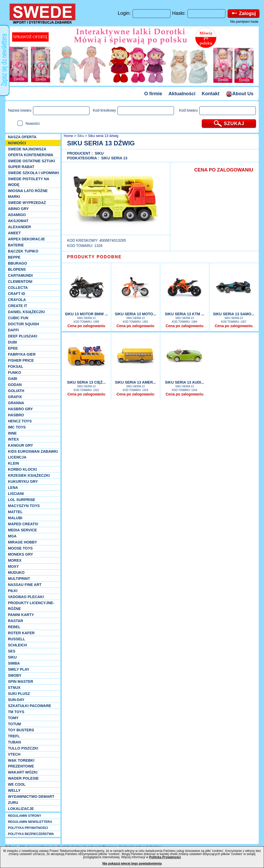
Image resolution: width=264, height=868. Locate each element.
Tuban (14, 742)
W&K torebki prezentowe (21, 763)
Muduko (16, 573)
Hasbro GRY (20, 409)
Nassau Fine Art (25, 585)
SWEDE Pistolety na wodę (29, 182)
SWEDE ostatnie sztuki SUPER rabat (31, 164)
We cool (17, 784)
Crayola (17, 300)
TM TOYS (16, 712)
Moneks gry (20, 554)
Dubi (12, 342)
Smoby (15, 675)
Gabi (13, 379)
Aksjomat (18, 221)
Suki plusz (19, 694)
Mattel (15, 512)
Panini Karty (21, 615)
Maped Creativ (23, 524)
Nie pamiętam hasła (244, 22)
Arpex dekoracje (26, 239)
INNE (12, 433)
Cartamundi (20, 275)
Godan (15, 385)
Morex (15, 560)
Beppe (14, 257)
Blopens (17, 269)
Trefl (14, 736)
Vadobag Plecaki (26, 597)
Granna (16, 403)
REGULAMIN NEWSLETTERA (30, 822)
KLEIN (13, 463)
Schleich (17, 645)
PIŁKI (13, 591)
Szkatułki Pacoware (30, 706)
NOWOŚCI (17, 143)
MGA (12, 536)
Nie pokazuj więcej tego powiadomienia (132, 864)
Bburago (17, 263)
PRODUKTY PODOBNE (94, 257)
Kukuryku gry (23, 481)
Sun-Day (16, 700)
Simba (14, 663)
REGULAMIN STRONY (25, 816)
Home (68, 136)
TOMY (13, 718)
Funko (15, 373)
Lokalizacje (21, 809)
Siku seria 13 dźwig (103, 136)
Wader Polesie (23, 778)
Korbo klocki (22, 469)
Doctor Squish (23, 324)
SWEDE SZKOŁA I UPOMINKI (34, 173)
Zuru (13, 803)
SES (12, 651)
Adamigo (17, 215)
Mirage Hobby (22, 542)
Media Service (22, 530)
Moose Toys (20, 548)
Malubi (15, 518)
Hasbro (16, 415)
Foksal (16, 366)
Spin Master (21, 681)
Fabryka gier (22, 354)
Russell (16, 639)
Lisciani (16, 494)
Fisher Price (21, 360)
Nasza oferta (22, 137)
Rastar (15, 621)
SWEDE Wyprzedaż (27, 203)
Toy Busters (21, 730)
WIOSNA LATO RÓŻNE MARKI (28, 194)
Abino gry (18, 209)
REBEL (14, 627)
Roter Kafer (21, 633)
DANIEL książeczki (26, 312)
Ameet (14, 233)
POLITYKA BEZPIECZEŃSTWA (31, 834)
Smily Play (19, 669)
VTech (14, 754)
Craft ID (16, 294)
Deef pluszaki (23, 336)
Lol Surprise (22, 500)
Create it (18, 306)
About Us (240, 94)
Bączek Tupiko (23, 251)
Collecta (18, 288)
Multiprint (19, 579)
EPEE (13, 348)
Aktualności (182, 94)
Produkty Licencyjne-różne (31, 606)
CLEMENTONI (20, 282)
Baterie (16, 245)
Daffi (13, 330)
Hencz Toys (20, 421)
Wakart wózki (23, 772)
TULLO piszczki (23, 748)
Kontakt (211, 94)
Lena (13, 488)
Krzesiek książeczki (29, 475)
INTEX (13, 439)
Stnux (14, 688)
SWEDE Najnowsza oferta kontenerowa (31, 152)
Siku (12, 657)
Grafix (15, 397)
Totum (15, 724)
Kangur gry (20, 445)
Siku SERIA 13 (114, 158)
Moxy (13, 566)
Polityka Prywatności (165, 857)
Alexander (19, 227)
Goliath (16, 391)
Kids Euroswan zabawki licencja (33, 454)
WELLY (14, 790)
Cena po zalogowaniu (86, 326)
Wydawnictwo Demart (31, 797)
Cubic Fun (18, 318)
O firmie (153, 94)
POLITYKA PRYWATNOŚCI (28, 828)
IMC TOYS (17, 427)
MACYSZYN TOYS (24, 506)
